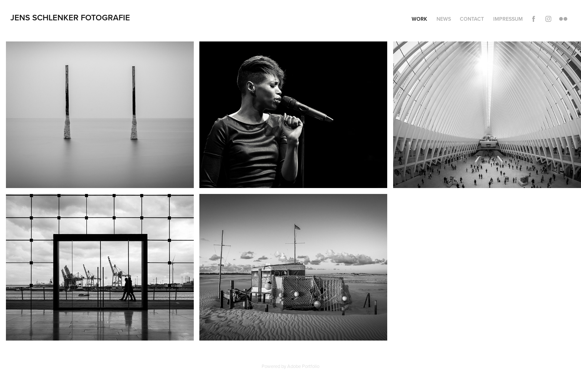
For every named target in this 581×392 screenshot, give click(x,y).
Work (419, 19)
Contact (472, 19)
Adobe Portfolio (303, 366)
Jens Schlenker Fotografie (70, 17)
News (444, 19)
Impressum (508, 19)
